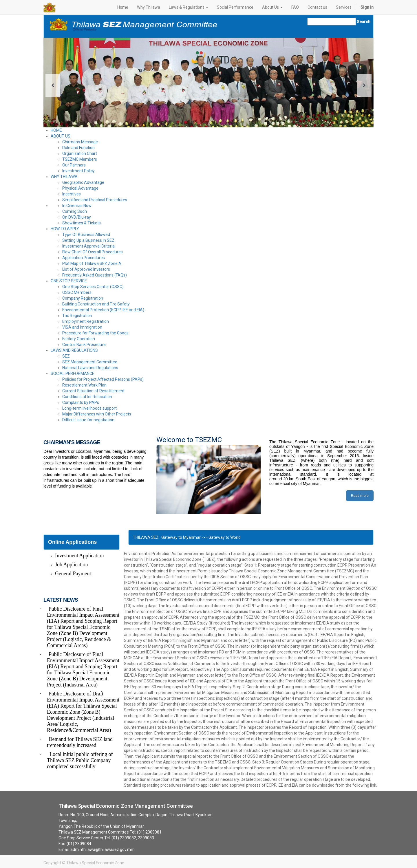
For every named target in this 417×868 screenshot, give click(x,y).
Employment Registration (86, 321)
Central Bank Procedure (84, 345)
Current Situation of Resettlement (93, 391)
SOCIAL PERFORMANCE (73, 373)
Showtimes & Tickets (82, 223)
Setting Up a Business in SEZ (88, 240)
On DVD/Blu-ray (77, 217)
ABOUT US (61, 136)
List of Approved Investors (86, 269)
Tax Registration (77, 316)
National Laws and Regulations (90, 368)
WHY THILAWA (64, 177)
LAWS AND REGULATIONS (74, 350)
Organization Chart (80, 153)
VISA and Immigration (82, 327)
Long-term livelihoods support (89, 408)
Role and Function (78, 148)
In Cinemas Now (77, 206)
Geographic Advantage (83, 182)
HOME (56, 130)
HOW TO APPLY (65, 229)
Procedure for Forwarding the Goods (95, 333)
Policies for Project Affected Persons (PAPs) (103, 379)
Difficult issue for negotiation (88, 420)
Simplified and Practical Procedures (95, 200)
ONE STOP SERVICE (69, 281)
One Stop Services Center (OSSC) (93, 287)
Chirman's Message (80, 142)
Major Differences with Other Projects (97, 414)
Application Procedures (84, 258)
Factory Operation (79, 339)
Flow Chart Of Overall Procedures (93, 252)
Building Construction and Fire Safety (96, 304)
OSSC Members (77, 292)
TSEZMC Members (80, 159)
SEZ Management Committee (90, 362)
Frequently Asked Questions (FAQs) (95, 275)
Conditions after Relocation (87, 397)
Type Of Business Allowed (86, 235)
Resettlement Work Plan (84, 385)
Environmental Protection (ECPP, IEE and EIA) (103, 310)
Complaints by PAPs (81, 402)
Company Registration (83, 298)
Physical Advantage (80, 188)
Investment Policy (78, 171)
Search (364, 22)
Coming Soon (75, 211)
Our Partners (74, 165)
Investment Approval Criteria (88, 246)
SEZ (66, 356)
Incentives (72, 194)
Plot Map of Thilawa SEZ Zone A (92, 263)
